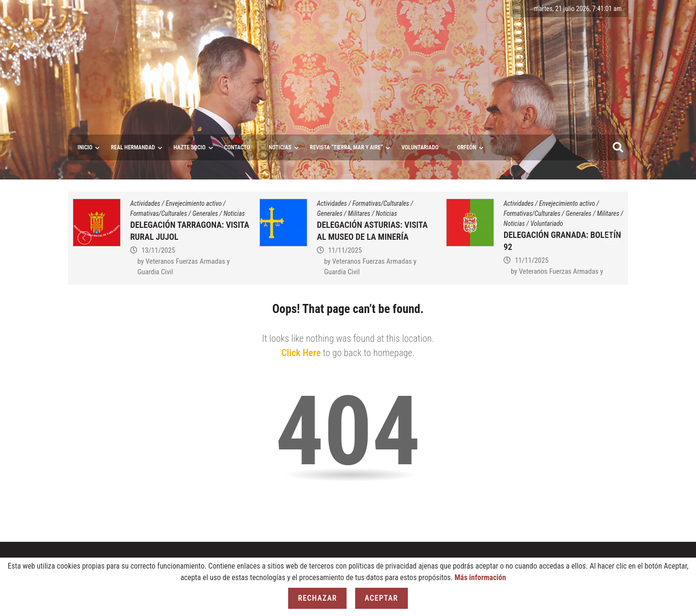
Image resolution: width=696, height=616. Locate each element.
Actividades (145, 203)
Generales (205, 213)
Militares (359, 213)
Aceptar (382, 598)
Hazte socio (190, 147)
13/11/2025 (158, 250)
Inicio (85, 147)
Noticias (280, 147)
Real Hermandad (133, 147)
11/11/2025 (345, 250)
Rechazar (317, 598)
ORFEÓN (467, 147)
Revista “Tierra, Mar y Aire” (346, 147)
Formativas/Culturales (159, 213)
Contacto (237, 147)
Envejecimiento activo (194, 203)
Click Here (301, 353)
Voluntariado (547, 224)
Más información (480, 577)
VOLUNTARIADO (420, 147)
